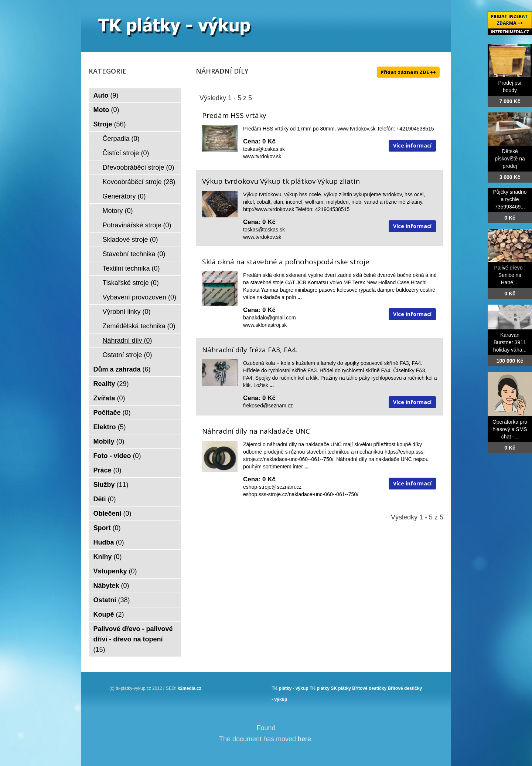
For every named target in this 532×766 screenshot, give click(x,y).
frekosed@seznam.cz (268, 406)
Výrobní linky (127, 312)
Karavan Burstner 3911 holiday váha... (510, 342)
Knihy (108, 557)
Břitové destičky (369, 688)
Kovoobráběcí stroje (139, 182)
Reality (111, 384)
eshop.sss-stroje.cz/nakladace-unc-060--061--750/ (301, 494)
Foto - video (117, 456)
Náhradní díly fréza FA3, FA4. (250, 350)
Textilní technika (131, 268)
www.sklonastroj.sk (265, 325)
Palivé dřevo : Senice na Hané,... (510, 275)
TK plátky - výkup (290, 688)
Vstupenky (115, 571)
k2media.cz (190, 688)
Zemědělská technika (139, 326)
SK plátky (341, 688)
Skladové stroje (130, 240)
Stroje (110, 124)
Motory (118, 211)
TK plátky (320, 688)
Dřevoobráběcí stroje (139, 167)
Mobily (109, 441)
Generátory (124, 196)
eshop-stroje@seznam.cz (272, 487)
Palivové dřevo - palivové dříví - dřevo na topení (133, 639)
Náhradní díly (127, 340)
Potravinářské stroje (137, 225)
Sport (107, 528)
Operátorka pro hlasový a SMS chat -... (510, 429)
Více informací (412, 145)
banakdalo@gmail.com (270, 318)
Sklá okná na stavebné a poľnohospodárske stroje (286, 262)
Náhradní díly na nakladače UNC (256, 431)
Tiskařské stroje (131, 283)
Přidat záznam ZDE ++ (408, 72)
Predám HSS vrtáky (234, 115)
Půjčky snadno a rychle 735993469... (510, 199)
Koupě (109, 614)
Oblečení (112, 514)
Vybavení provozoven (139, 297)
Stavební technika (134, 254)
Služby (111, 485)
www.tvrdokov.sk (262, 156)
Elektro (110, 427)
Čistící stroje (126, 153)
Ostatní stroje (127, 355)
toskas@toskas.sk (264, 149)
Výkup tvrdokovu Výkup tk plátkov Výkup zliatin (281, 181)
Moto (106, 110)
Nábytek (111, 586)
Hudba (109, 542)
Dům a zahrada (122, 369)
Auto (106, 95)
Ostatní (112, 600)
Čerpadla (121, 139)
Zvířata (109, 398)
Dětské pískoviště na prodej (510, 159)
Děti (105, 499)
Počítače (112, 413)
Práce (108, 470)
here (304, 739)
